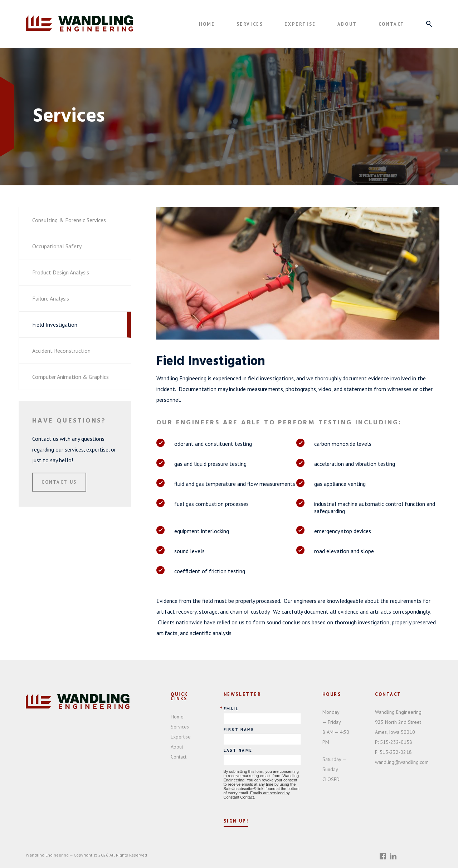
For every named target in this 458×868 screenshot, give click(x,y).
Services (250, 24)
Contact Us (59, 482)
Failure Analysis (51, 298)
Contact (392, 24)
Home (207, 24)
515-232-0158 (394, 742)
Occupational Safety (57, 246)
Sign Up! (236, 821)
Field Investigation (55, 325)
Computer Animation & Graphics (70, 377)
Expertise (300, 24)
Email (231, 709)
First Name (239, 730)
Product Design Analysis (61, 272)
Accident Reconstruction (61, 351)
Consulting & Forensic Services (69, 220)
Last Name (238, 750)
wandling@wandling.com (402, 762)
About (347, 24)
